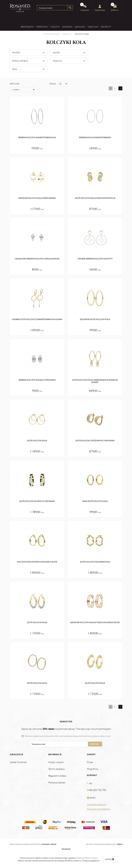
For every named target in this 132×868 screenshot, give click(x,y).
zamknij (110, 859)
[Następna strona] (120, 88)
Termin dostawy (56, 769)
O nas (90, 762)
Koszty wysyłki (56, 762)
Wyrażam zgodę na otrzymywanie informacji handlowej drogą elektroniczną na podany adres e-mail (68, 736)
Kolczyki (55, 27)
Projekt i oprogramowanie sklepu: (104, 844)
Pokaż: (53, 84)
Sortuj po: (15, 84)
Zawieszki (67, 27)
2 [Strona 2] (115, 88)
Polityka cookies (57, 783)
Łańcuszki (80, 27)
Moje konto (100, 8)
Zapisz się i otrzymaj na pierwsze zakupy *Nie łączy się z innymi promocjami (66, 729)
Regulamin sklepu (57, 776)
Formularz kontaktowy (99, 809)
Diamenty (106, 27)
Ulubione (84, 7)
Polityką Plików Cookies (87, 858)
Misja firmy (93, 769)
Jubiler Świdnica (18, 762)
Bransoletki (28, 27)
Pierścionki (42, 27)
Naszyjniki (93, 27)
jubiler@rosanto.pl (96, 804)
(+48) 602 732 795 (96, 790)
